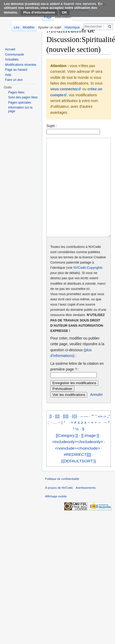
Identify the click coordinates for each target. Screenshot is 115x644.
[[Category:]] (67, 455)
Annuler (96, 414)
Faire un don (14, 80)
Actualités (12, 59)
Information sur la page (20, 109)
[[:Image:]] (90, 455)
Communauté (14, 55)
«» (100, 436)
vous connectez (64, 89)
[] (51, 436)
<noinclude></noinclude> (78, 468)
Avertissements (86, 507)
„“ (109, 436)
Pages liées (16, 92)
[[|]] (66, 436)
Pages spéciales (20, 103)
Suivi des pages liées (23, 97)
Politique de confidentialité (62, 498)
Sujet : (52, 126)
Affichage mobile (56, 516)
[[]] (57, 436)
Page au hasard (16, 70)
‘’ (96, 436)
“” (92, 436)
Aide (8, 75)
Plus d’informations (39, 12)
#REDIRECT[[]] (78, 474)
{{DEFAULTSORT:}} (79, 481)
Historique (72, 27)
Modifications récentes (21, 65)
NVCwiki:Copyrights (88, 287)
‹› (105, 436)
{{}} (75, 436)
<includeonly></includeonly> (78, 461)
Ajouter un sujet (50, 27)
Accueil (10, 49)
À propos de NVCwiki (59, 507)
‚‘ (49, 442)
